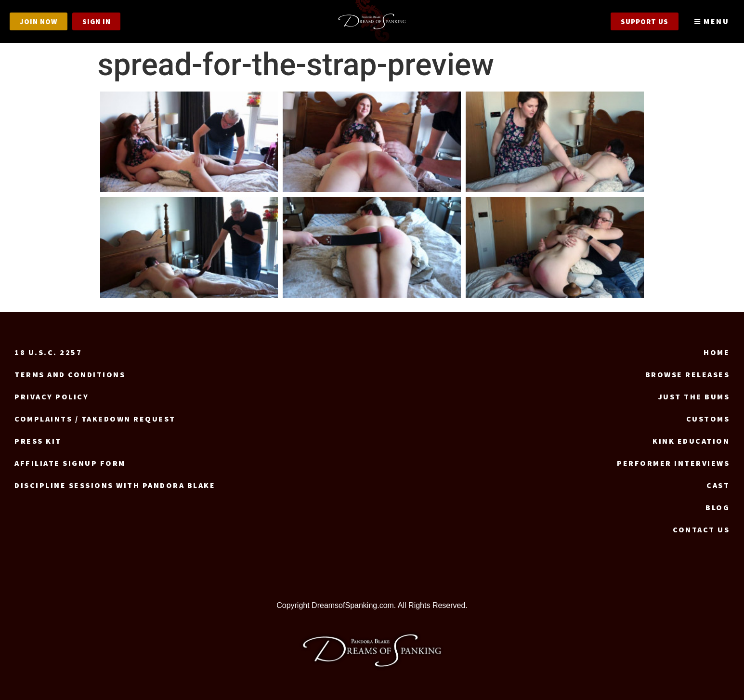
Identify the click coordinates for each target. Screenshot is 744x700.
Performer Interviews (673, 463)
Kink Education (691, 441)
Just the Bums (694, 396)
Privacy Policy (52, 396)
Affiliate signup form (70, 463)
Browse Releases (688, 374)
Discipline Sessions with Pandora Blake (115, 485)
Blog (718, 507)
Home (717, 352)
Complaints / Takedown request (95, 419)
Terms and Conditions (70, 374)
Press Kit (38, 441)
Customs (708, 419)
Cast (718, 485)
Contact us (701, 529)
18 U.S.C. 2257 (48, 352)
